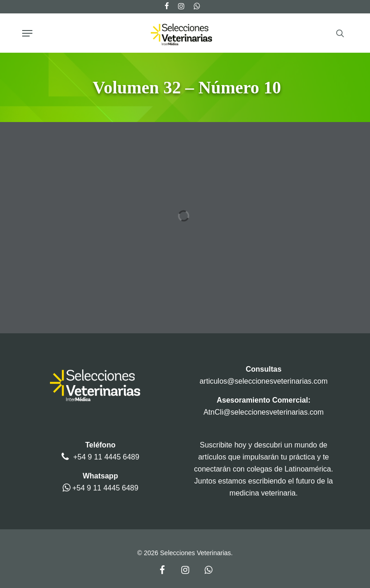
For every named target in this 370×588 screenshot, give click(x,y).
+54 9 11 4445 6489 (106, 457)
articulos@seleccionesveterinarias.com (263, 381)
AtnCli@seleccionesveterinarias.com (264, 412)
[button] (27, 33)
